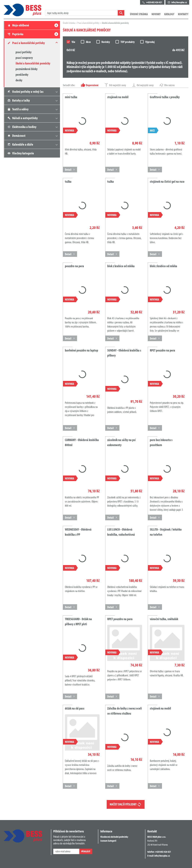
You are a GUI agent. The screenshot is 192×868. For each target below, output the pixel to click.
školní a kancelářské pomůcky (33, 63)
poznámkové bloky (27, 69)
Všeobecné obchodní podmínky (114, 837)
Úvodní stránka (139, 14)
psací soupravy (24, 58)
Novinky (156, 14)
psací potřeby (24, 52)
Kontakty (183, 14)
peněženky (22, 74)
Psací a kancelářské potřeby (89, 23)
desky (19, 80)
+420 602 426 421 (163, 852)
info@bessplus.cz (162, 856)
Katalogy (169, 14)
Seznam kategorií (108, 841)
